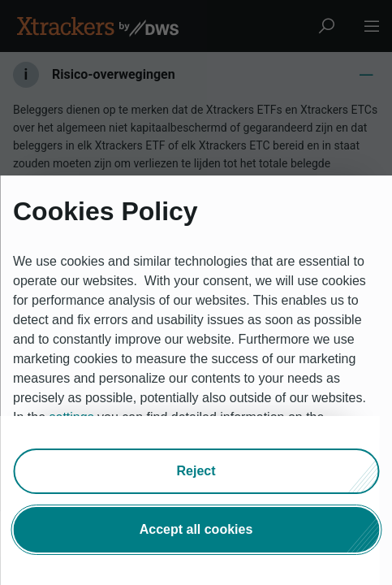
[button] (196, 471)
